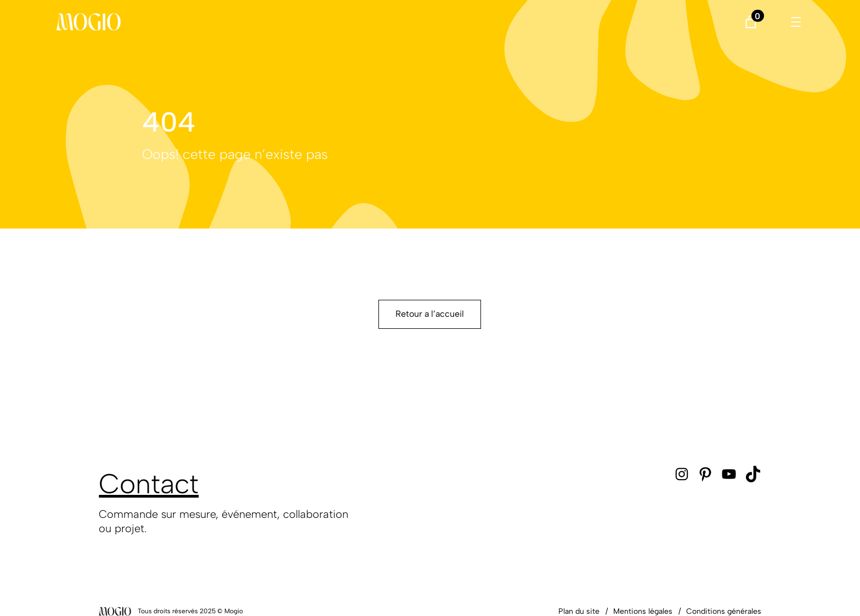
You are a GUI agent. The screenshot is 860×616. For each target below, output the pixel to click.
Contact (149, 484)
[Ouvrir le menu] (796, 22)
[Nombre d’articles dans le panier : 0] (751, 22)
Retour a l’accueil (430, 314)
